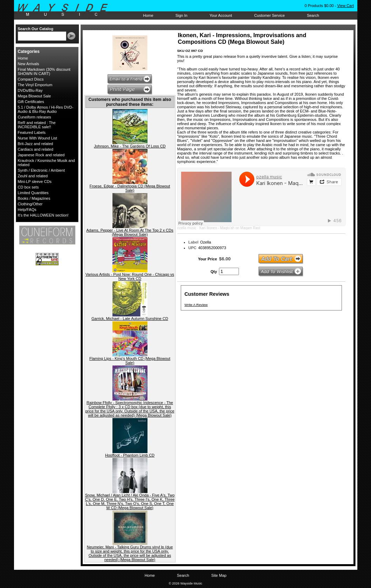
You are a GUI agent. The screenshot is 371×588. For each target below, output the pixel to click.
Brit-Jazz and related (36, 144)
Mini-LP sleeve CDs (35, 182)
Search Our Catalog (36, 29)
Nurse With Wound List (37, 138)
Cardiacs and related (36, 149)
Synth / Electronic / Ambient (42, 170)
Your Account (221, 15)
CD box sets (28, 187)
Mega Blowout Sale (35, 96)
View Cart (345, 6)
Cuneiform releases (35, 117)
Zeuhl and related (33, 176)
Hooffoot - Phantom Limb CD (130, 455)
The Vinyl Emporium (35, 85)
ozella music (187, 228)
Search (313, 15)
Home (148, 15)
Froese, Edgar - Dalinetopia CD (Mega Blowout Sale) (130, 188)
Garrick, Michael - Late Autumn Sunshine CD (130, 319)
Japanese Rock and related (41, 155)
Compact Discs (31, 79)
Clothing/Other (30, 204)
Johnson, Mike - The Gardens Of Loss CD (130, 146)
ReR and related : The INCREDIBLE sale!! (37, 125)
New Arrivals (29, 64)
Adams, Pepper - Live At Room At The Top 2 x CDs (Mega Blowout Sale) (130, 232)
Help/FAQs (27, 210)
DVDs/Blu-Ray (30, 90)
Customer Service (269, 15)
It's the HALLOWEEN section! (43, 215)
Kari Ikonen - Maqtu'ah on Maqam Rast (230, 228)
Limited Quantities (33, 193)
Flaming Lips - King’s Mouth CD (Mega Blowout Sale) (130, 361)
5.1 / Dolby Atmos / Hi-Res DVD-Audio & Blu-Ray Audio (46, 109)
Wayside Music (66, 10)
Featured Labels (32, 132)
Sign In (181, 15)
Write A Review (196, 305)
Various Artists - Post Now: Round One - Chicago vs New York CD (130, 276)
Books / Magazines (34, 198)
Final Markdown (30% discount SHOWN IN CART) (44, 71)
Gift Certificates (31, 102)
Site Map (219, 575)
